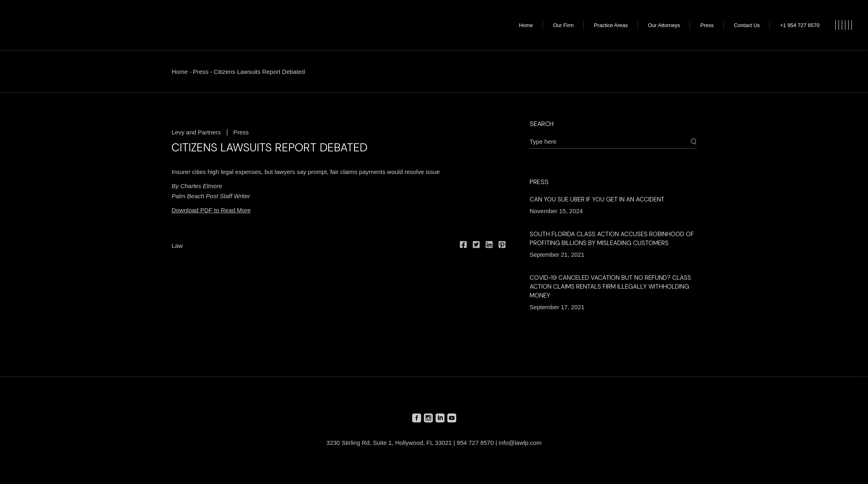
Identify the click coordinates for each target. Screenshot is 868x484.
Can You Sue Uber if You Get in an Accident (597, 199)
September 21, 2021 (557, 255)
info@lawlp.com (520, 443)
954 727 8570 (475, 443)
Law (177, 246)
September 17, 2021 (557, 307)
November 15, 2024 (556, 211)
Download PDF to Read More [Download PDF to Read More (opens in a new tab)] (211, 210)
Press (201, 72)
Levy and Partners (196, 132)
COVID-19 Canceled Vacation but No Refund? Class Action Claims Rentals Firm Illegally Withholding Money (610, 287)
